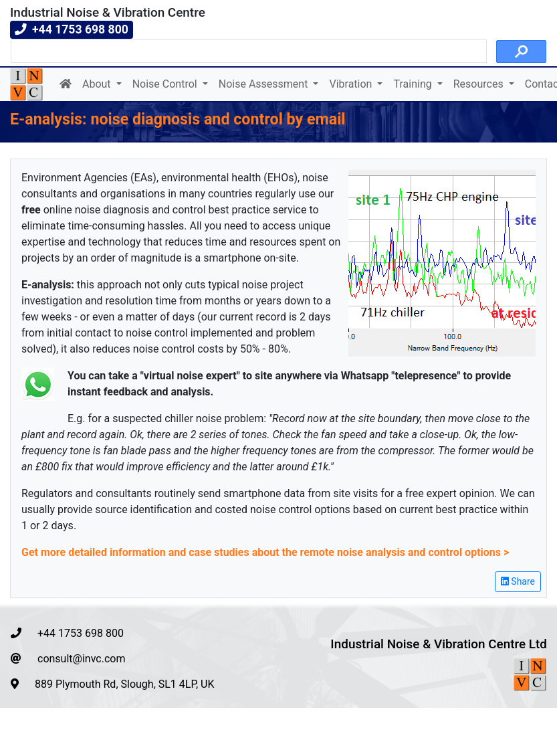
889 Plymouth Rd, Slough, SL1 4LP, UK (113, 684)
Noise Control (166, 84)
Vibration (352, 84)
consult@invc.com (68, 659)
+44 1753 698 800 (67, 633)
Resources (480, 84)
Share (518, 581)
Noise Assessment (265, 84)
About (98, 84)
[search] (247, 52)
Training (414, 84)
